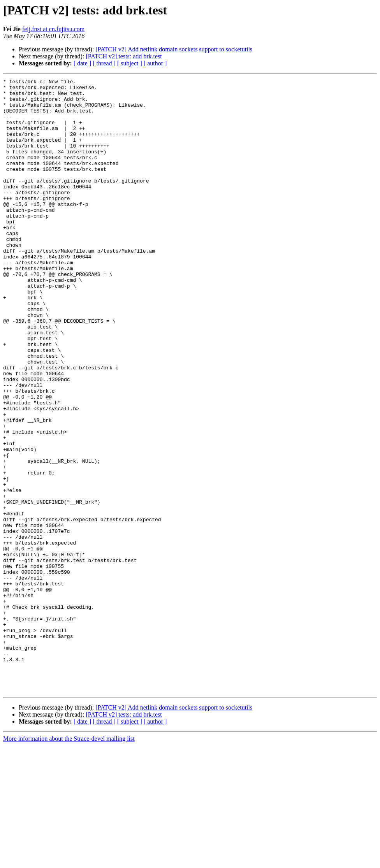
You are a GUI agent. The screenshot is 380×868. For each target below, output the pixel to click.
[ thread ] (104, 63)
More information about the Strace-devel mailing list (69, 861)
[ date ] (82, 63)
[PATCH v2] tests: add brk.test (124, 56)
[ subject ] (130, 63)
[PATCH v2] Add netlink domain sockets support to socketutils (174, 49)
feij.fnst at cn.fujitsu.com (53, 29)
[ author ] (155, 63)
